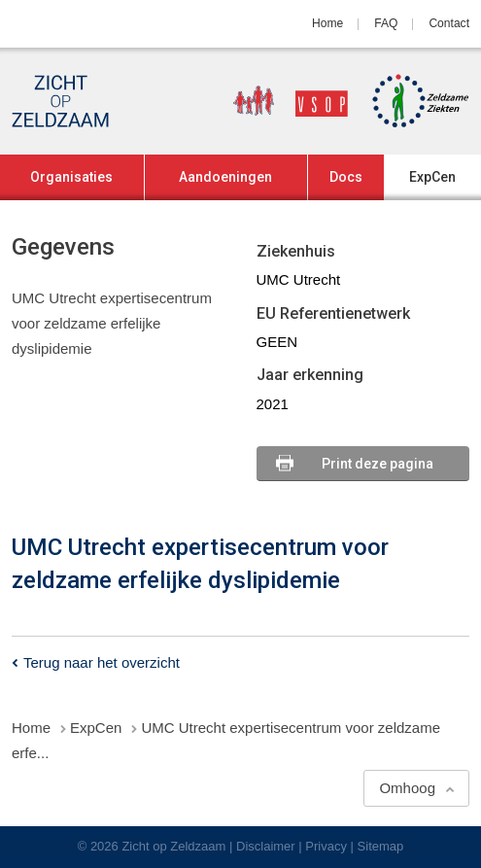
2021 (273, 404)
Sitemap (381, 846)
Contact (449, 23)
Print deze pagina (378, 464)
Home (327, 23)
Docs (346, 177)
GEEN (277, 342)
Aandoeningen (225, 177)
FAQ (386, 23)
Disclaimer (266, 846)
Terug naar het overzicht (102, 662)
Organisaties (71, 177)
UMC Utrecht (299, 279)
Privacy (326, 846)
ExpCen (432, 177)
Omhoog (407, 788)
